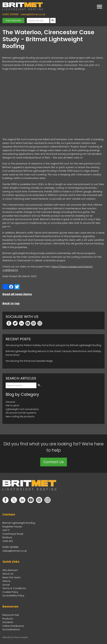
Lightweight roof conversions (22, 409)
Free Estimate (13, 21)
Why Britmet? (10, 570)
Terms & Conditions (14, 588)
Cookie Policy (10, 592)
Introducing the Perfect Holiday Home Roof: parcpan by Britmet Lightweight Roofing (53, 345)
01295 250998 (10, 14)
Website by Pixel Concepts (15, 637)
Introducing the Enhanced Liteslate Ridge (29, 361)
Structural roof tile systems (21, 413)
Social (6, 585)
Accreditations (11, 629)
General (10, 402)
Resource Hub (11, 615)
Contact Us (54, 462)
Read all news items (17, 294)
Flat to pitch (12, 405)
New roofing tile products (20, 416)
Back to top (11, 303)
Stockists (8, 622)
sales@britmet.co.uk (33, 14)
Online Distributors (13, 626)
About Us (8, 574)
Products (8, 619)
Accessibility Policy (13, 595)
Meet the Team (12, 577)
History (6, 581)
